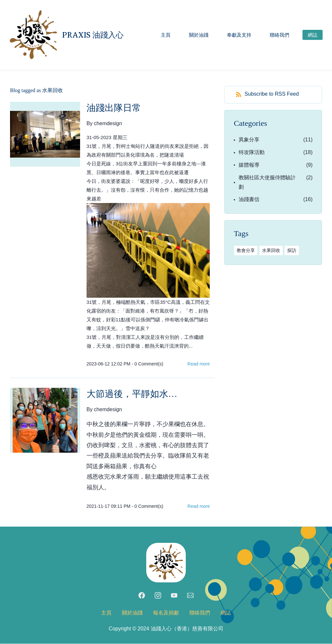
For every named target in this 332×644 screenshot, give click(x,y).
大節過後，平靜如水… (132, 394)
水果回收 (271, 251)
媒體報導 (249, 165)
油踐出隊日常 (114, 108)
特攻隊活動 (252, 153)
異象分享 (249, 140)
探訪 (292, 251)
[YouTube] (174, 596)
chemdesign (108, 124)
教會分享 (246, 251)
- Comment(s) (147, 364)
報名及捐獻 (166, 613)
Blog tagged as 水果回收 (36, 91)
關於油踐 (132, 613)
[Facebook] (142, 596)
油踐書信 (249, 200)
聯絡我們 (200, 613)
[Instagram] (158, 596)
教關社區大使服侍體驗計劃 (267, 183)
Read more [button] (199, 364)
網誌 (226, 613)
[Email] (190, 596)
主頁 (106, 613)
